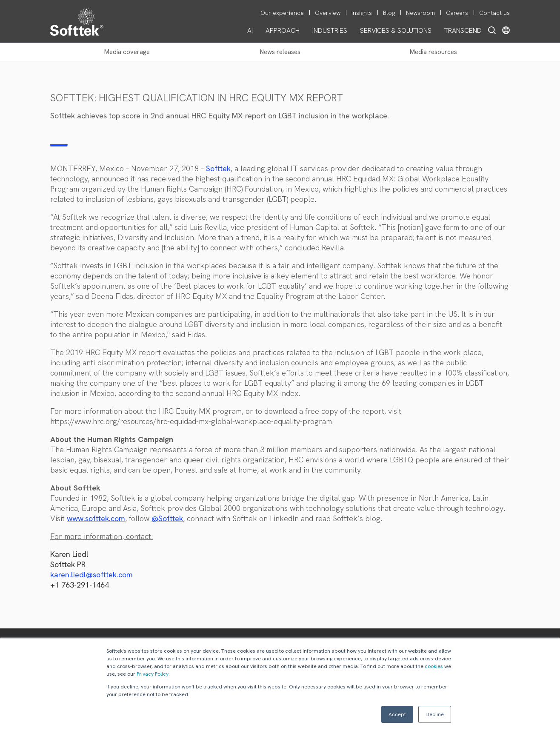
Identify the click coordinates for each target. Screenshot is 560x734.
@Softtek (167, 518)
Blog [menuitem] (389, 13)
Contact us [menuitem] (494, 13)
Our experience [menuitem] (282, 13)
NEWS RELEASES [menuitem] (280, 52)
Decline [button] (435, 714)
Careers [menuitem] (457, 13)
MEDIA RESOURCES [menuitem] (433, 52)
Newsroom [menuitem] (420, 13)
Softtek (218, 168)
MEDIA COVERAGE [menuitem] (127, 52)
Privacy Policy (153, 674)
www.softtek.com (96, 518)
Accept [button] (397, 714)
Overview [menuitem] (328, 13)
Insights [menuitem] (362, 13)
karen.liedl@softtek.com (91, 575)
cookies (434, 666)
